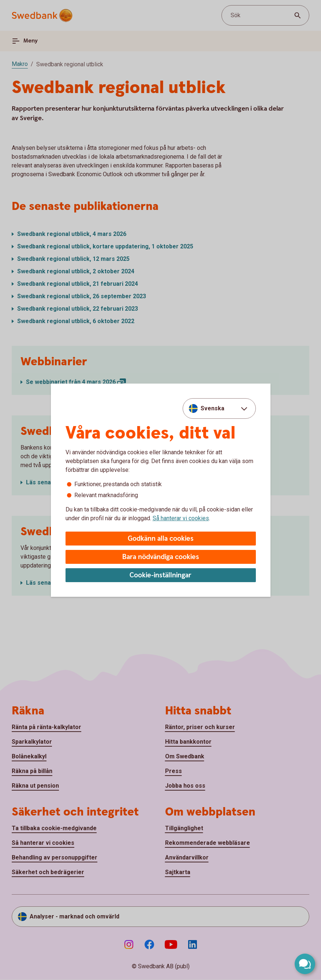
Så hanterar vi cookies (181, 518)
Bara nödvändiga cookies (161, 557)
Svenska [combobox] (212, 408)
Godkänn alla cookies (161, 539)
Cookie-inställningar (160, 575)
